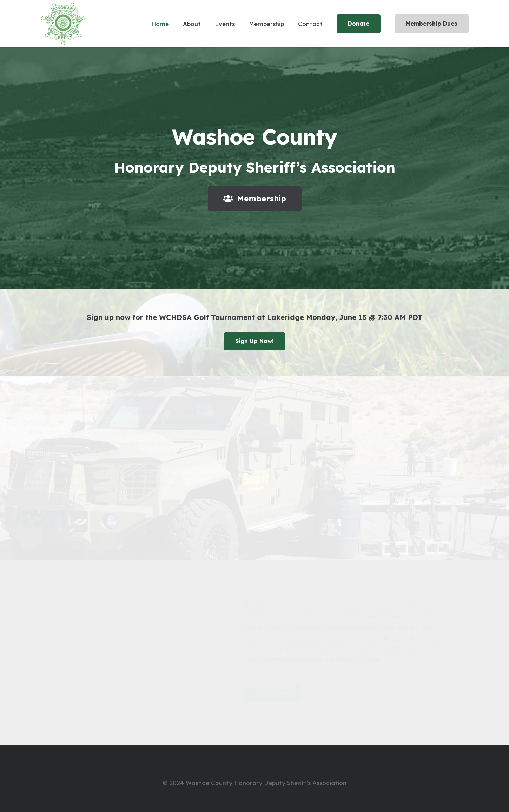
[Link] (63, 24)
